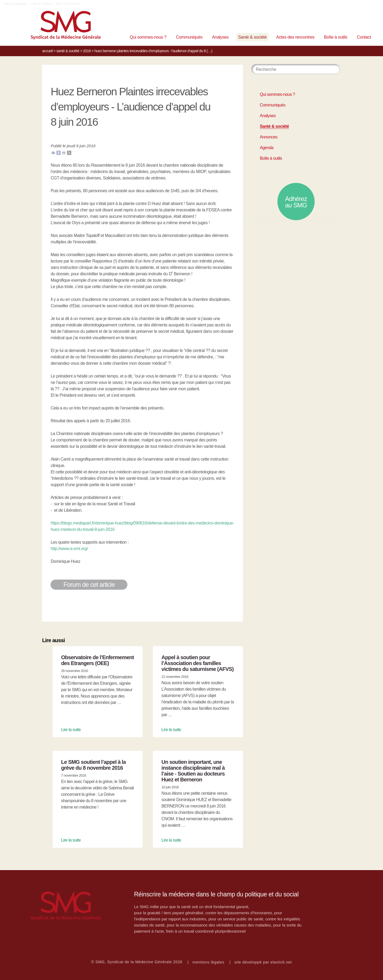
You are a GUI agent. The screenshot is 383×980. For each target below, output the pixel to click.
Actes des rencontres (295, 37)
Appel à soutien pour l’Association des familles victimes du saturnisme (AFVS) (197, 663)
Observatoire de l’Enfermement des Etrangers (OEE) (98, 660)
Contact (364, 37)
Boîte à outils (336, 37)
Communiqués (189, 37)
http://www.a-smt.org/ (69, 549)
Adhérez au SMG (296, 202)
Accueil (47, 51)
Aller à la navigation (15, 4)
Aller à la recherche (68, 4)
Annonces (269, 137)
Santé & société (252, 37)
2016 (87, 51)
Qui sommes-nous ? (148, 37)
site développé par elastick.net (263, 962)
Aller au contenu (42, 4)
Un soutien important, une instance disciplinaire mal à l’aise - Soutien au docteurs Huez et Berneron (193, 771)
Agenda (267, 148)
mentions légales (209, 962)
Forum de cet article (89, 585)
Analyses (220, 37)
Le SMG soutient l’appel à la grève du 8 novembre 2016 (93, 765)
